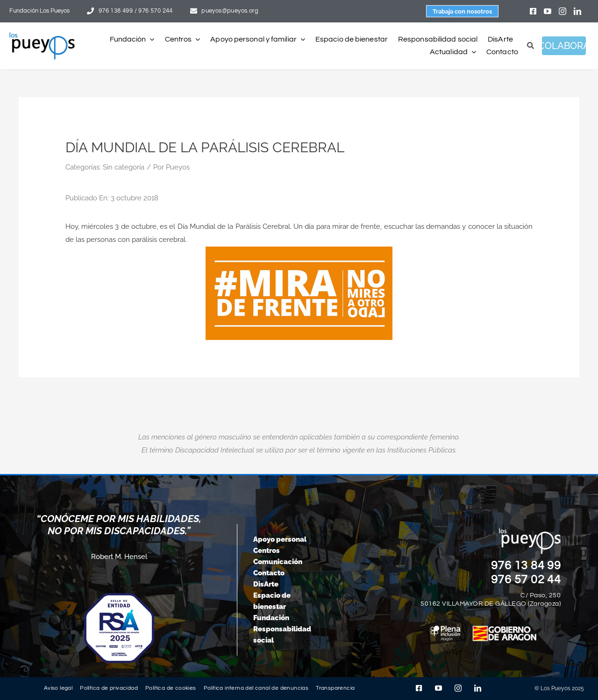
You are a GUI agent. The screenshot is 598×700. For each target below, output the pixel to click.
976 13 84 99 (526, 566)
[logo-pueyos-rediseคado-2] (42, 35)
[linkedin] (577, 11)
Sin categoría (124, 167)
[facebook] (533, 11)
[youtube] (548, 11)
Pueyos (178, 167)
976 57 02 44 (526, 580)
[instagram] (562, 11)
